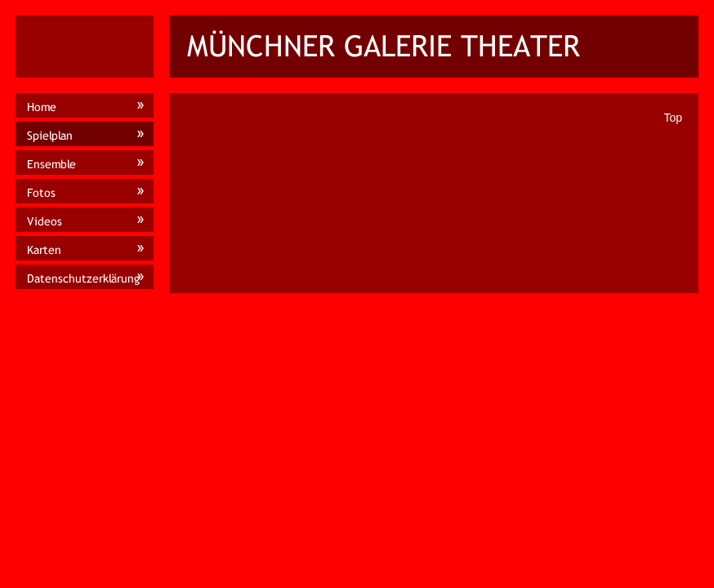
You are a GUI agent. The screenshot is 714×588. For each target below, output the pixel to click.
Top (673, 118)
